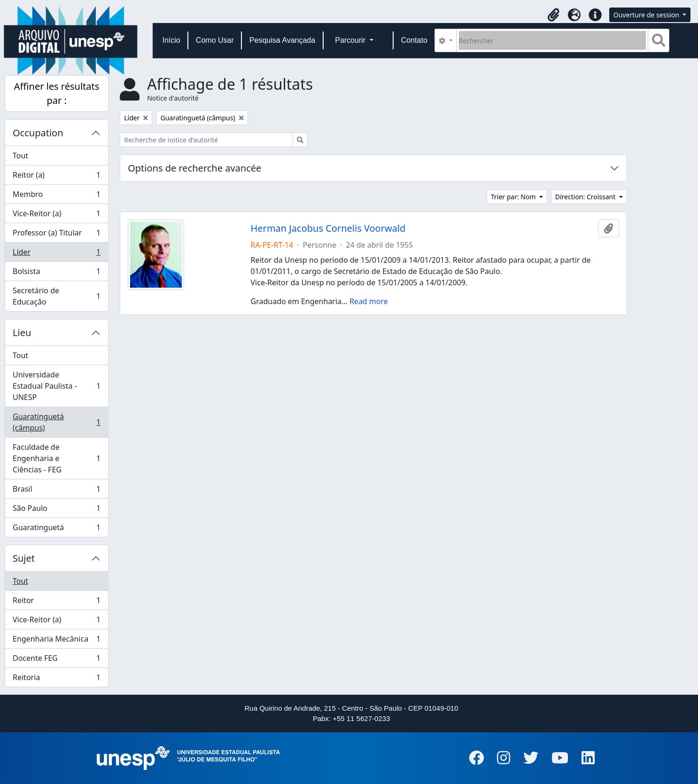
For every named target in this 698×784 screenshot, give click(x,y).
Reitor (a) (56, 177)
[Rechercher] (553, 40)
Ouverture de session (647, 15)
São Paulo (56, 510)
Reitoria (56, 679)
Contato (414, 40)
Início (171, 40)
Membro (56, 196)
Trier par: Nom (514, 197)
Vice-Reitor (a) (56, 216)
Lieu (22, 333)
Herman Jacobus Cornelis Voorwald (328, 228)
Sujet (24, 558)
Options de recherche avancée (194, 168)
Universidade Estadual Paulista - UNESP (56, 386)
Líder (56, 254)
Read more (369, 301)
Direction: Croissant (586, 197)
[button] (554, 15)
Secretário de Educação (56, 296)
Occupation (38, 133)
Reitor (56, 602)
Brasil (56, 491)
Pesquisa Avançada (282, 40)
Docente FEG (56, 660)
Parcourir (351, 40)
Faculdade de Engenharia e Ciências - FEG (56, 458)
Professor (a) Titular (56, 235)
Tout (20, 156)
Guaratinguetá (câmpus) (56, 422)
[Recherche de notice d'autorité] (206, 140)
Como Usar (215, 40)
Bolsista (56, 273)
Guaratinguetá (56, 529)
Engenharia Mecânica (56, 641)
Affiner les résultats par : (57, 93)
